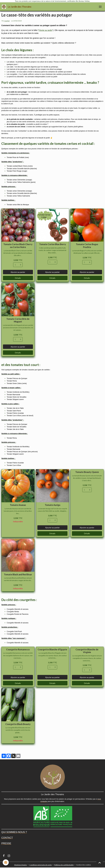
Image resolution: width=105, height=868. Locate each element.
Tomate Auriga (52, 505)
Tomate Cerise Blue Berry (52, 244)
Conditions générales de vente (41, 865)
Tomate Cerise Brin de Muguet (18, 320)
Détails (18, 278)
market (7, 21)
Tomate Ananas (18, 505)
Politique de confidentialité (64, 865)
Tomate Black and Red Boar (18, 574)
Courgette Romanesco (18, 649)
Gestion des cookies (83, 865)
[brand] (17, 7)
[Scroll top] (100, 863)
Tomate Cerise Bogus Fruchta (87, 246)
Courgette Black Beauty (18, 724)
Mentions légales (21, 865)
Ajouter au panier (18, 272)
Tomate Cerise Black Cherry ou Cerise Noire (18, 246)
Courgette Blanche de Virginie (87, 651)
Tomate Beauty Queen (87, 472)
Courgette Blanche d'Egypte (52, 649)
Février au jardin (45, 30)
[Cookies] (6, 862)
